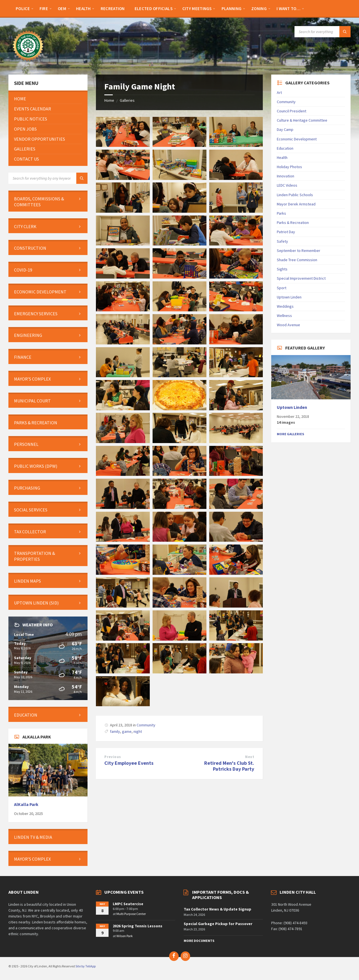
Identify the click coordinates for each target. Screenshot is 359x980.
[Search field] (323, 32)
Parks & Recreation (293, 223)
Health (282, 157)
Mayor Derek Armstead (296, 204)
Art (279, 92)
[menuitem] (23, 8)
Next (250, 757)
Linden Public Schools (295, 195)
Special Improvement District (301, 278)
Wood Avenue (288, 325)
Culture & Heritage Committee (302, 120)
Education (285, 148)
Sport (282, 288)
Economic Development (297, 139)
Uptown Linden (289, 297)
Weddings (285, 306)
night (138, 731)
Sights (282, 269)
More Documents (199, 941)
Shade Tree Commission (297, 260)
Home (109, 100)
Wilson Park (125, 936)
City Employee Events (129, 763)
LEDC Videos (287, 185)
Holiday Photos (289, 167)
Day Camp (285, 129)
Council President (292, 111)
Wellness (284, 316)
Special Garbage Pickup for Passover (218, 924)
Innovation (286, 176)
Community (146, 725)
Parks (281, 213)
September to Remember (299, 251)
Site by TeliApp (86, 966)
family (115, 731)
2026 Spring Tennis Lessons (138, 926)
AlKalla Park (26, 804)
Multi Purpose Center (131, 914)
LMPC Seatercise (128, 904)
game (127, 731)
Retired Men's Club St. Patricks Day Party (229, 766)
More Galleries (290, 434)
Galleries (127, 100)
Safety (282, 241)
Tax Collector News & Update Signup (218, 909)
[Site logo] (28, 64)
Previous (113, 757)
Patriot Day (286, 232)
